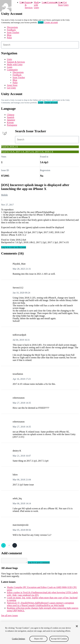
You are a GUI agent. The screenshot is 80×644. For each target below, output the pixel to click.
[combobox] (40, 45)
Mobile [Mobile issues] (4, 195)
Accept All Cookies (59, 639)
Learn (44, 2)
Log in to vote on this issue (14, 247)
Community (53, 2)
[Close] (77, 626)
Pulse (9, 38)
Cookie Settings (18, 639)
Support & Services (16, 62)
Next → (15, 545)
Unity (22, 2)
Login (41, 22)
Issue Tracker (13, 32)
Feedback (11, 30)
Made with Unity (36, 5)
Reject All (38, 639)
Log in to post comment (42, 563)
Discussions (12, 27)
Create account (51, 22)
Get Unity (66, 4)
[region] (40, 633)
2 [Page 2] (9, 545)
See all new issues (9, 616)
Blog (9, 35)
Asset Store (61, 4)
